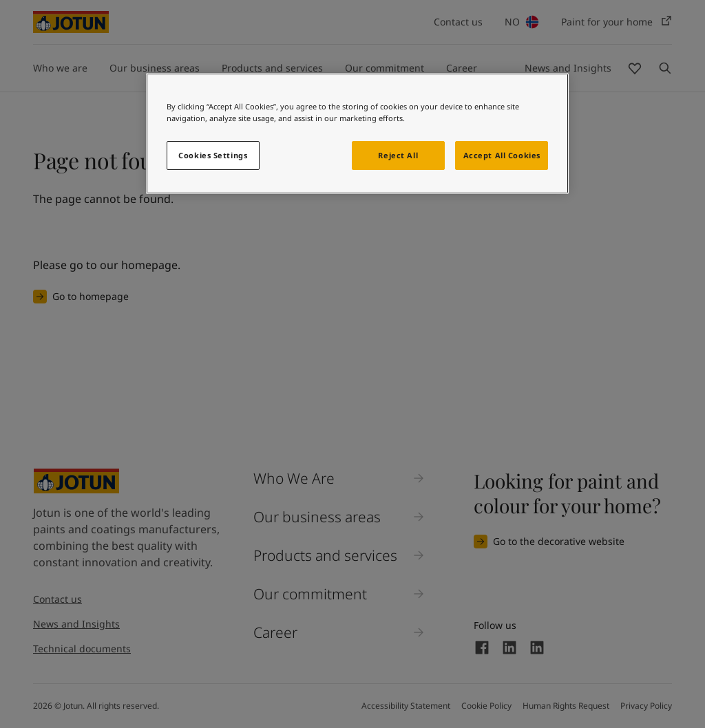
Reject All (398, 155)
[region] (357, 133)
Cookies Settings (213, 155)
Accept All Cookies (502, 155)
